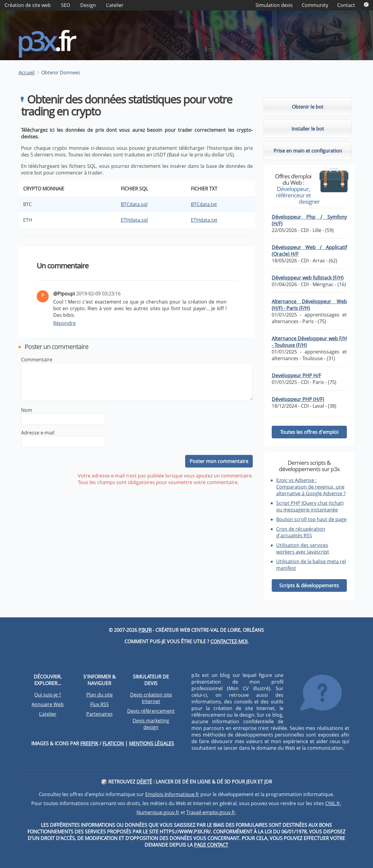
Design (88, 5)
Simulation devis (274, 5)
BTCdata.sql (134, 204)
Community (315, 5)
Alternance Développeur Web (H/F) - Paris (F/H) (309, 305)
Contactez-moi (229, 641)
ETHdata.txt (204, 220)
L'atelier (115, 5)
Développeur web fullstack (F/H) (308, 278)
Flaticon (113, 743)
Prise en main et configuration (308, 151)
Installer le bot (308, 129)
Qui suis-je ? (48, 695)
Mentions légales (151, 743)
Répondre (64, 323)
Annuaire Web (48, 704)
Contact (346, 5)
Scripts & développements (309, 585)
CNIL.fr (333, 803)
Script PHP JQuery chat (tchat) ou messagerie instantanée (310, 506)
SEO (66, 5)
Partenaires (99, 714)
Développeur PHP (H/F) (298, 399)
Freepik (89, 743)
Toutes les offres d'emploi (309, 432)
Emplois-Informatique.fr (172, 794)
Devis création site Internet (151, 698)
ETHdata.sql (134, 220)
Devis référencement (151, 711)
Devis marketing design (151, 724)
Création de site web (28, 5)
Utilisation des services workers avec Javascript (303, 548)
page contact (211, 845)
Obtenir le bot (308, 107)
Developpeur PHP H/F (296, 375)
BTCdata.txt (204, 204)
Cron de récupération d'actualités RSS (301, 532)
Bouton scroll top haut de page (311, 519)
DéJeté (144, 782)
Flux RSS (99, 704)
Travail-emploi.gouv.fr (211, 812)
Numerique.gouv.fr (158, 812)
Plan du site (99, 695)
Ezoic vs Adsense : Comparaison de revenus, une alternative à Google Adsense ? (311, 487)
